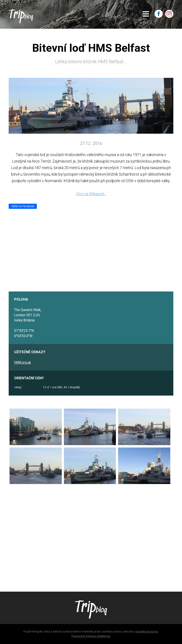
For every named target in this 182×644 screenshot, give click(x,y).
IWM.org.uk (23, 362)
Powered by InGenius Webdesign (91, 636)
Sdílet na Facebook (23, 206)
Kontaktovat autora (147, 632)
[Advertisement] (91, 536)
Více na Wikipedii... (91, 194)
